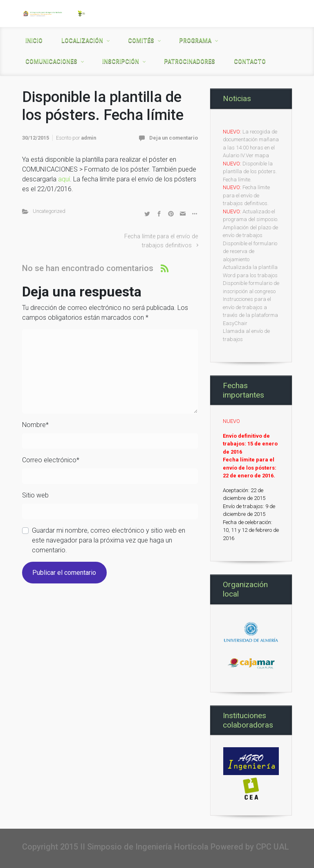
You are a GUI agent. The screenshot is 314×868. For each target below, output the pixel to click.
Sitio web (35, 495)
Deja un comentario (174, 138)
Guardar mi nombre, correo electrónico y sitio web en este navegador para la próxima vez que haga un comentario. (109, 540)
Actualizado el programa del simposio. (251, 216)
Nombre (35, 425)
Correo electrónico (51, 460)
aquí (64, 179)
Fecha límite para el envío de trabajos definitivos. (246, 195)
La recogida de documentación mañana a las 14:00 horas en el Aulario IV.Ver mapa (251, 144)
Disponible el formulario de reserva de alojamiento (250, 251)
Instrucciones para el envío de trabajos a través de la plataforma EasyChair (250, 311)
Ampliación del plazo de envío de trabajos (250, 232)
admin (89, 138)
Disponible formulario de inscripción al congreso (251, 287)
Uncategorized (49, 211)
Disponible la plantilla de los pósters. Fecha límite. (250, 172)
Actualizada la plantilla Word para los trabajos (250, 271)
